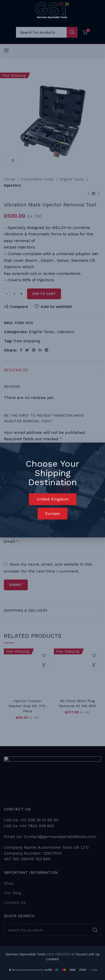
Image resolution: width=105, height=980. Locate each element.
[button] (53, 499)
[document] (52, 490)
